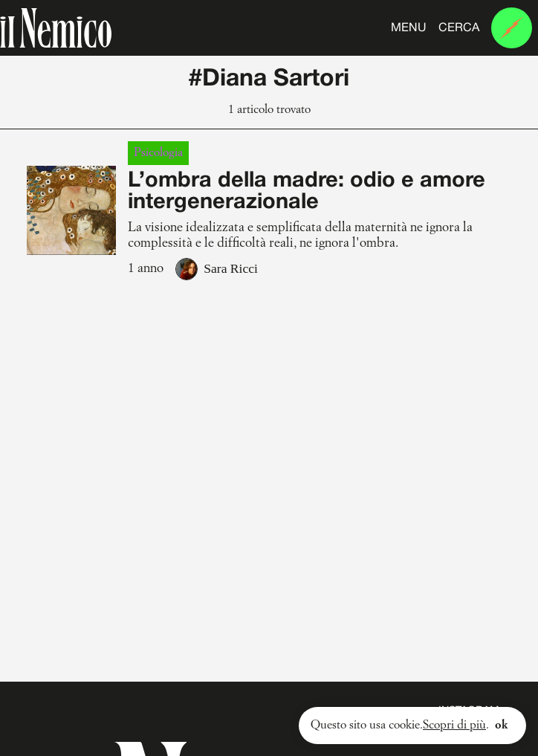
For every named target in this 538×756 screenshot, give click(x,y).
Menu (409, 28)
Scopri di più (454, 726)
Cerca (459, 28)
